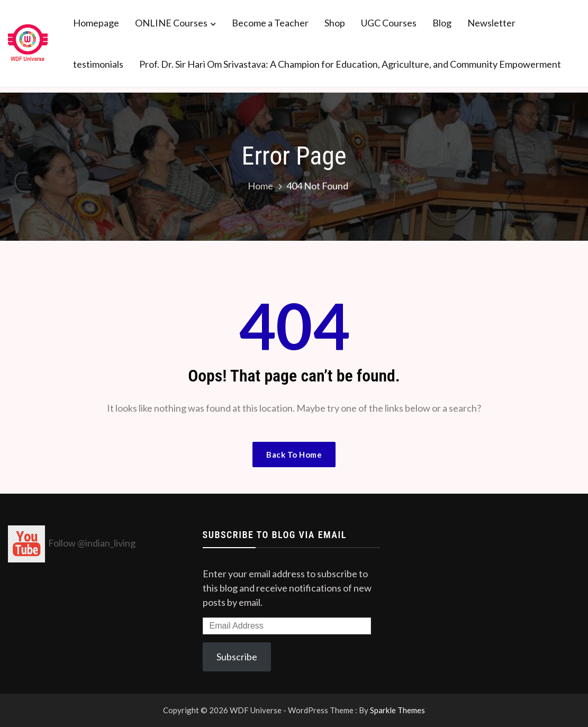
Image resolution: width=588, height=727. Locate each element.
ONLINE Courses (171, 23)
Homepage (96, 23)
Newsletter (491, 23)
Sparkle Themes (397, 710)
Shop (335, 23)
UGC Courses (389, 23)
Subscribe (237, 657)
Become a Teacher (270, 23)
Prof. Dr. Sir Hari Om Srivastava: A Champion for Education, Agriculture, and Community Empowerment (350, 64)
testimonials (98, 64)
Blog (442, 23)
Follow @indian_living (92, 543)
